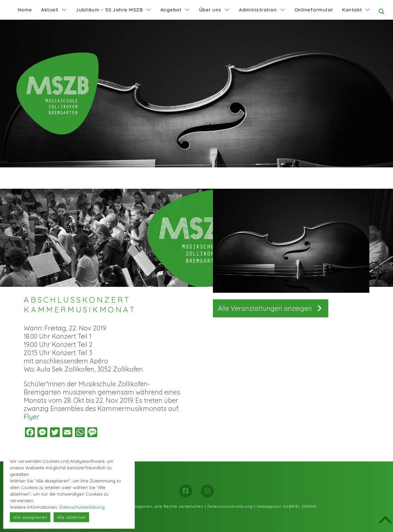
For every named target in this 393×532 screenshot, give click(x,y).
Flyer (31, 417)
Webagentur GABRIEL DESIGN (287, 506)
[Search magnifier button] (381, 11)
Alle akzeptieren (30, 517)
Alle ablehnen (71, 517)
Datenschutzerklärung (230, 506)
